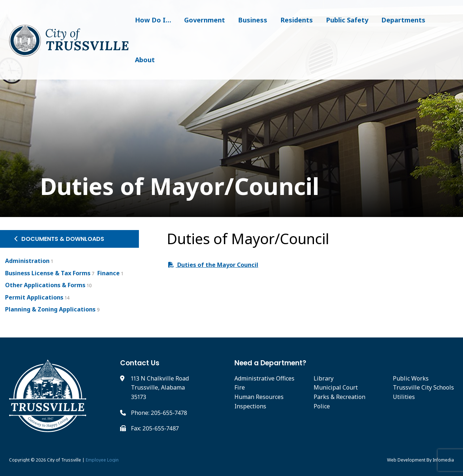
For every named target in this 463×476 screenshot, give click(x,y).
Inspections (250, 406)
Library (324, 378)
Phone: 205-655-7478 (159, 413)
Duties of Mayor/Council (164, 186)
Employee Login (102, 460)
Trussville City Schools (423, 387)
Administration (27, 261)
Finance (109, 273)
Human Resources (259, 397)
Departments (403, 20)
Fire (240, 387)
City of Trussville (64, 460)
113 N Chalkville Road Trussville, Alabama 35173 (160, 388)
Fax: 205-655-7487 (155, 428)
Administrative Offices (264, 378)
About (145, 60)
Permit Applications (34, 297)
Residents (297, 20)
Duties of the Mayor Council (213, 265)
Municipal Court (336, 387)
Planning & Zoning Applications (50, 309)
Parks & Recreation (339, 397)
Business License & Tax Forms (48, 273)
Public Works (411, 378)
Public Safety (347, 20)
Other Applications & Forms (45, 285)
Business (253, 20)
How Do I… (153, 20)
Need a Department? (270, 363)
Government (205, 20)
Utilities (404, 397)
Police (322, 406)
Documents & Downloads (59, 239)
